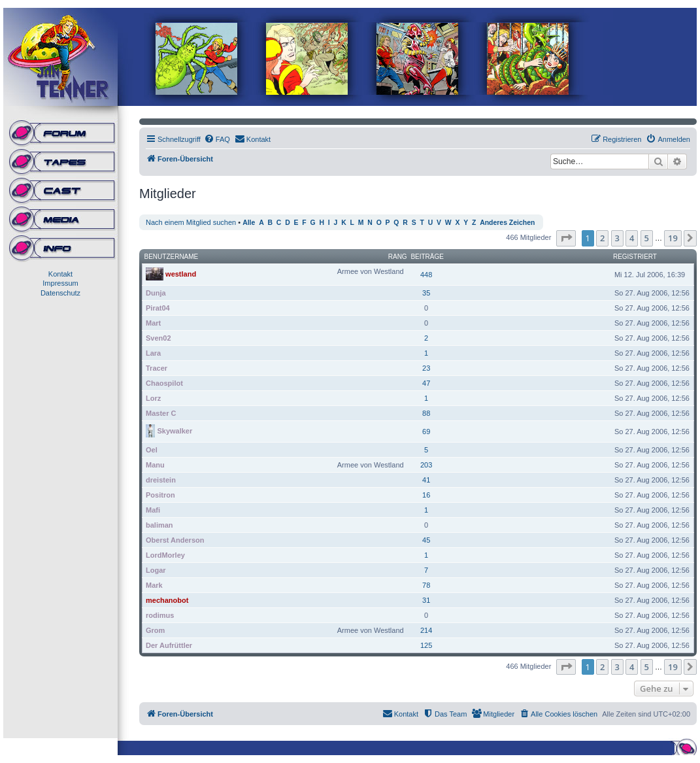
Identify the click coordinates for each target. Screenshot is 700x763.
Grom (155, 630)
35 (426, 293)
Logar (156, 570)
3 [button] (617, 238)
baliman (159, 525)
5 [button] (647, 238)
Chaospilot (164, 383)
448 (426, 275)
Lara (153, 353)
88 (426, 413)
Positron (160, 495)
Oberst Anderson (175, 540)
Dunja (156, 293)
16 (426, 495)
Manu (155, 465)
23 (426, 368)
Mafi (153, 510)
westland (181, 273)
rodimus (160, 615)
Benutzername (172, 257)
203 (426, 465)
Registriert (635, 257)
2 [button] (602, 238)
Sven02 (158, 338)
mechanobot (167, 600)
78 (426, 585)
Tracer (157, 368)
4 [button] (632, 238)
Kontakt (60, 274)
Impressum (60, 283)
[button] (566, 238)
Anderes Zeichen (507, 223)
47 (426, 383)
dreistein (161, 480)
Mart (153, 323)
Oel (152, 450)
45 (426, 540)
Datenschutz (60, 293)
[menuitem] (217, 139)
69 (426, 432)
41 (426, 480)
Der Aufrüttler (169, 645)
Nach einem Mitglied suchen (191, 222)
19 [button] (673, 238)
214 (426, 630)
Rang (398, 257)
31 (426, 600)
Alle (249, 223)
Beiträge (427, 257)
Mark (154, 585)
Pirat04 (158, 308)
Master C (161, 413)
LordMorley (165, 555)
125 (426, 645)
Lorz (153, 398)
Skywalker (175, 430)
